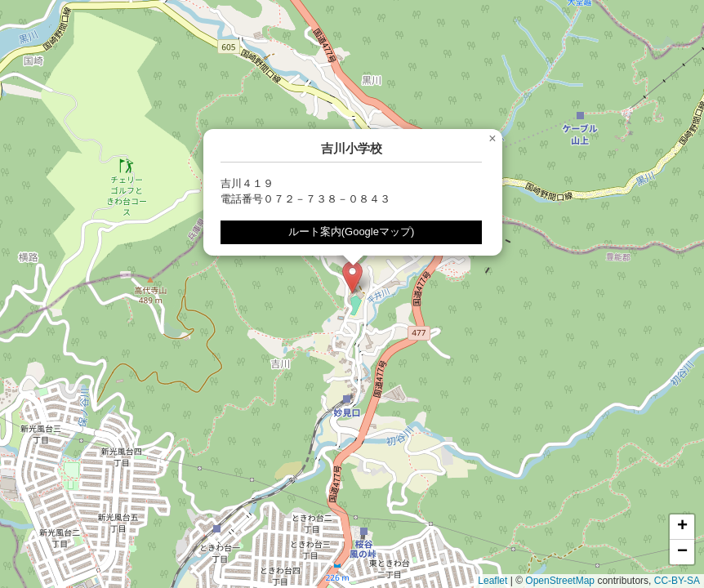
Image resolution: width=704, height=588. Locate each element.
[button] (352, 277)
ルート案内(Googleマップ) (352, 232)
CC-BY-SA (677, 581)
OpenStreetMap (560, 581)
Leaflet (492, 581)
